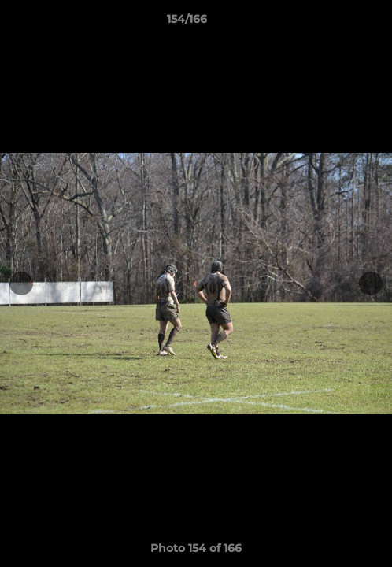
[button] (335, 23)
